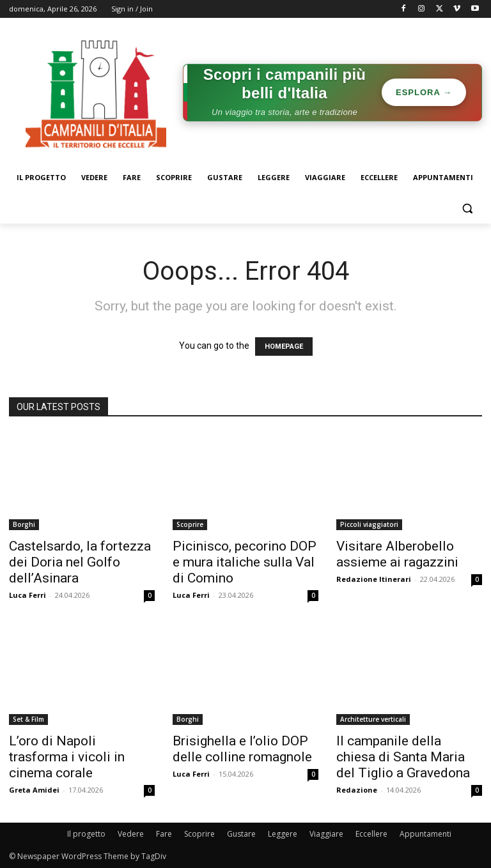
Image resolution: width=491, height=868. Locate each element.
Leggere (283, 834)
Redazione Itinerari (374, 579)
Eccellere (371, 834)
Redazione (357, 790)
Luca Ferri (27, 595)
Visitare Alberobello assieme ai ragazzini (397, 554)
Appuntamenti (425, 834)
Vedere (131, 834)
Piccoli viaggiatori (369, 524)
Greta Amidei (34, 790)
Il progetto (86, 834)
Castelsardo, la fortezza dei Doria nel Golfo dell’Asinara (80, 562)
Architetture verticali (373, 719)
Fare (164, 834)
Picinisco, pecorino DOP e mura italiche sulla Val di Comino (245, 562)
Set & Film (28, 719)
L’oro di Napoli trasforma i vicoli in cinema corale (67, 757)
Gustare (241, 834)
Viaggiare (326, 834)
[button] (467, 209)
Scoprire (190, 524)
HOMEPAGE (284, 346)
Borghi (24, 524)
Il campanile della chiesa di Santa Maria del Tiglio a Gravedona (403, 757)
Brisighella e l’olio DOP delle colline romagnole (242, 749)
